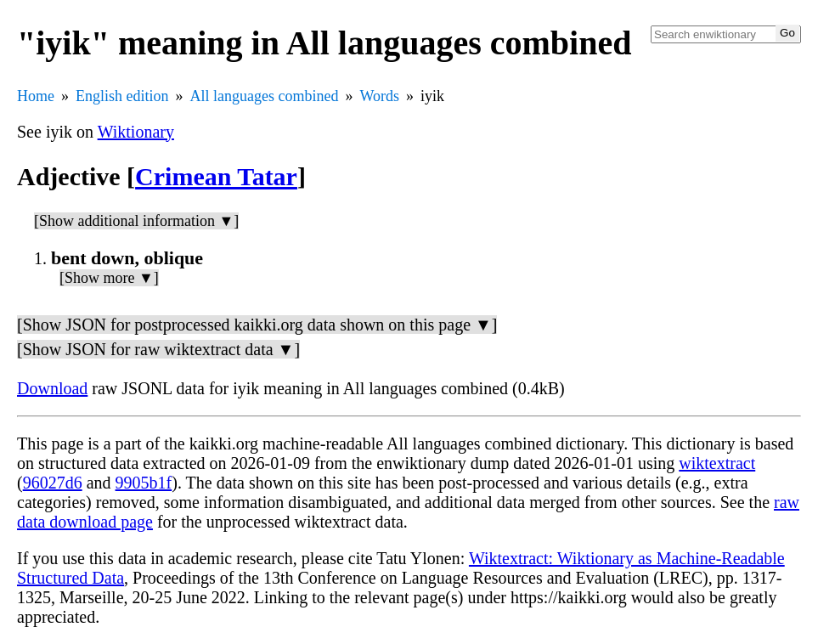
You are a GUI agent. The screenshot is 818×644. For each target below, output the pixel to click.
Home (36, 96)
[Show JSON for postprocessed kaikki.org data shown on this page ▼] (257, 325)
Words (379, 96)
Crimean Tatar (216, 176)
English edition (122, 96)
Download (52, 388)
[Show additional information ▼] (136, 221)
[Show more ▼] (109, 278)
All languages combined (265, 96)
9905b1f (144, 483)
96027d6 (53, 483)
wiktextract (717, 463)
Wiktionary (136, 132)
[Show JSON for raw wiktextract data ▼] (158, 349)
